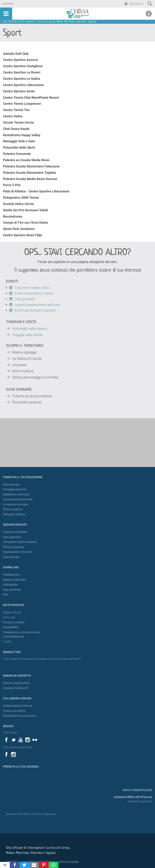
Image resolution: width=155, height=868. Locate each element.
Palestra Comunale (17, 154)
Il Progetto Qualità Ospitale (20, 542)
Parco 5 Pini (12, 185)
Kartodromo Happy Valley (22, 135)
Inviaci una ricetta (14, 711)
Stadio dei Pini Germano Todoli (25, 210)
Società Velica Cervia (18, 204)
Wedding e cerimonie (16, 494)
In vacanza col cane (15, 504)
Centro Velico (13, 116)
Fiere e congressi (13, 547)
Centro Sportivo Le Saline (22, 79)
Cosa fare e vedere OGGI (29, 288)
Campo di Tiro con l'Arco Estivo (26, 223)
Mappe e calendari (14, 580)
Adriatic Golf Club (16, 54)
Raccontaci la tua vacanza (20, 716)
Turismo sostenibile (15, 532)
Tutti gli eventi (22, 299)
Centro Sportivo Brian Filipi (22, 235)
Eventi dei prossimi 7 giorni (34, 293)
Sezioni (8, 4)
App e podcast (12, 590)
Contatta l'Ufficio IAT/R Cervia (133, 797)
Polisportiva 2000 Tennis (21, 198)
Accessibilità (11, 627)
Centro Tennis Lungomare (22, 104)
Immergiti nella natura (30, 329)
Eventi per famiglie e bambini (33, 310)
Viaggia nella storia (28, 335)
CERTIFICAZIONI (68, 862)
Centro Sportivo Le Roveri (22, 72)
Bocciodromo (13, 216)
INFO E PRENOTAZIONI (137, 790)
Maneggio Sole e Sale (19, 141)
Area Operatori (12, 537)
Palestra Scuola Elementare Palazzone (31, 166)
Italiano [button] (136, 4)
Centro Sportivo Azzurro (21, 60)
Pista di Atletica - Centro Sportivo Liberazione (36, 191)
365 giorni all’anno (14, 514)
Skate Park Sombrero (19, 229)
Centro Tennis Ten (16, 110)
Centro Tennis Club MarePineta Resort (31, 98)
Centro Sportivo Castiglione (23, 66)
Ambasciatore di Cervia (18, 706)
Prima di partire (13, 509)
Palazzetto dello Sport (19, 147)
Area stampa (11, 557)
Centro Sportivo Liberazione (23, 85)
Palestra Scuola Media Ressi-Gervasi (30, 179)
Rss (5, 595)
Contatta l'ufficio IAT (16, 688)
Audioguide (10, 585)
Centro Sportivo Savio (19, 91)
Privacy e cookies (14, 622)
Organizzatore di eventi (17, 552)
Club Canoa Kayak (16, 129)
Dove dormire (11, 485)
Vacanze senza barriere (18, 499)
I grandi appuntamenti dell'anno (35, 305)
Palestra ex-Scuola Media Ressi (26, 160)
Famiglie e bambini (15, 489)
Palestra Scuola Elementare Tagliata (30, 173)
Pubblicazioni (11, 575)
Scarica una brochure (16, 683)
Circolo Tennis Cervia (18, 122)
